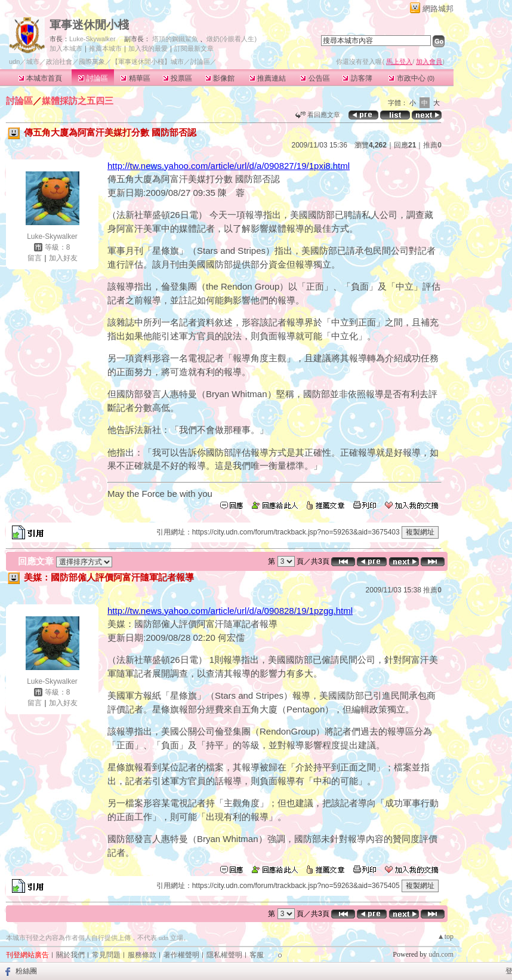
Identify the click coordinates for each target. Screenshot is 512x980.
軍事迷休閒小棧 (89, 25)
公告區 (315, 78)
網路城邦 (438, 9)
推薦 (432, 145)
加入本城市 (66, 48)
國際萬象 (92, 62)
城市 (33, 62)
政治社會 (59, 62)
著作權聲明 (181, 955)
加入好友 (63, 258)
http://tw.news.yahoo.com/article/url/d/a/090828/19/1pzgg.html (230, 611)
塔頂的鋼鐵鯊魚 (175, 39)
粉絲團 (26, 971)
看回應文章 (318, 115)
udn (14, 62)
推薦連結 (268, 78)
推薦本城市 (105, 48)
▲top (445, 936)
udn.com (441, 954)
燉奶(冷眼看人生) (232, 39)
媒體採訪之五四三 (78, 101)
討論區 (93, 78)
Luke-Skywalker (92, 39)
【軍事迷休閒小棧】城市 (148, 62)
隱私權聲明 (224, 955)
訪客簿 (357, 78)
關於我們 (70, 955)
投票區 (178, 78)
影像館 (220, 78)
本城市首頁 (40, 78)
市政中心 (411, 78)
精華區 (135, 78)
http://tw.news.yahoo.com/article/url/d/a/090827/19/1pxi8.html (229, 166)
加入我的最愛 (148, 48)
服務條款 (142, 955)
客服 (257, 955)
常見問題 (106, 955)
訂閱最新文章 (194, 48)
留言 (35, 258)
